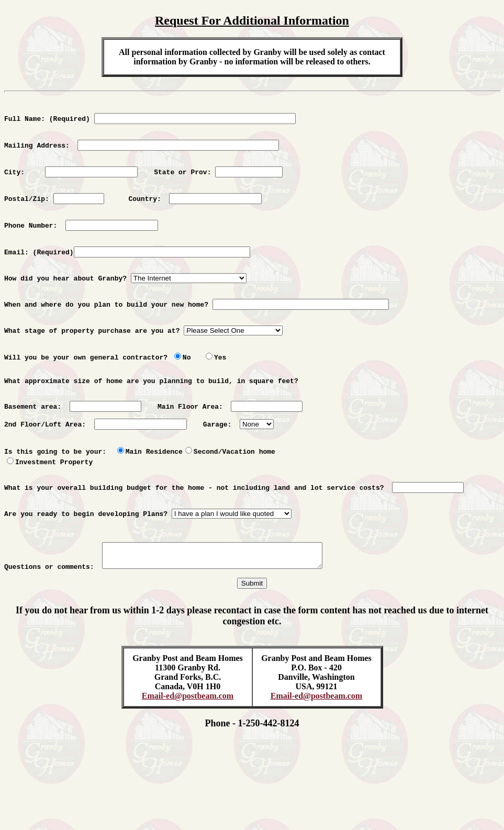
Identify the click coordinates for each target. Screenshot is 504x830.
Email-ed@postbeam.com (188, 751)
